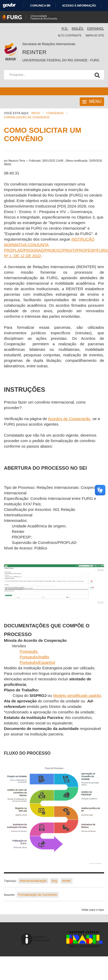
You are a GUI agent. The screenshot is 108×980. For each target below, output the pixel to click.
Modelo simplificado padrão (77, 695)
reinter (67, 881)
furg (54, 881)
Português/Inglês (34, 657)
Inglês (78, 29)
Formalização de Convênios (38, 895)
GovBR (9, 5)
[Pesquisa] (96, 75)
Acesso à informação (79, 6)
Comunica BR (40, 6)
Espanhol (96, 29)
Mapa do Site (95, 36)
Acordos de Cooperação (70, 419)
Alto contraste (70, 36)
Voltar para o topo (93, 910)
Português (29, 651)
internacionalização (33, 881)
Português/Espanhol (37, 662)
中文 (65, 29)
